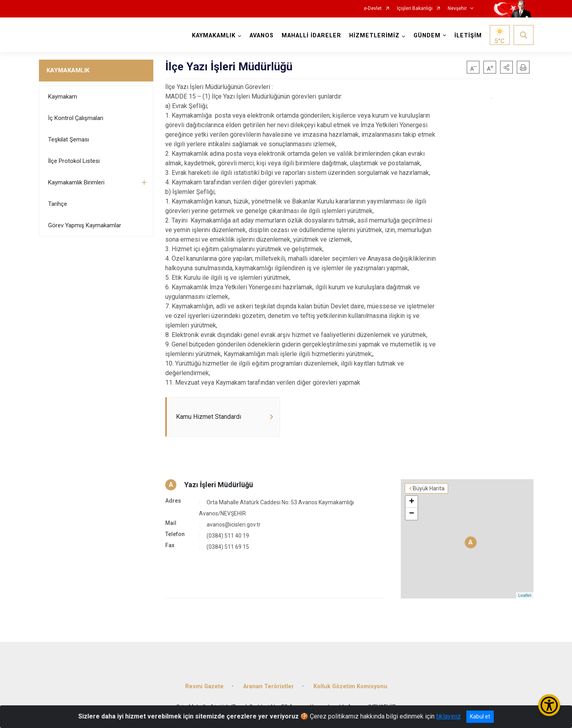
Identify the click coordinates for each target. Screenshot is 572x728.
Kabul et (480, 716)
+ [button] (412, 502)
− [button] (412, 514)
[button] (506, 67)
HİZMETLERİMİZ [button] (374, 36)
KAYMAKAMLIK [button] (214, 36)
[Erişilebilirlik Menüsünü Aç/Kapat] (549, 705)
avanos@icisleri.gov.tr (234, 525)
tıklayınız (448, 716)
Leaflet (525, 595)
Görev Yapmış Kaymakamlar (85, 225)
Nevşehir (457, 9)
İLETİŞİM (468, 36)
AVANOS (262, 36)
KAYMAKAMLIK (68, 70)
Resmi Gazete (204, 686)
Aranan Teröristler (269, 686)
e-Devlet (373, 9)
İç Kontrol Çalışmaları (76, 118)
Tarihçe (58, 204)
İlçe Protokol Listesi (74, 161)
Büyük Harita (429, 488)
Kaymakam (63, 97)
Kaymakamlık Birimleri (76, 182)
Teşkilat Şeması (69, 139)
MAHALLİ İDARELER (311, 36)
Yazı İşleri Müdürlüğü (219, 485)
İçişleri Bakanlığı (415, 9)
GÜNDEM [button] (427, 36)
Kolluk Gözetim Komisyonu (350, 686)
